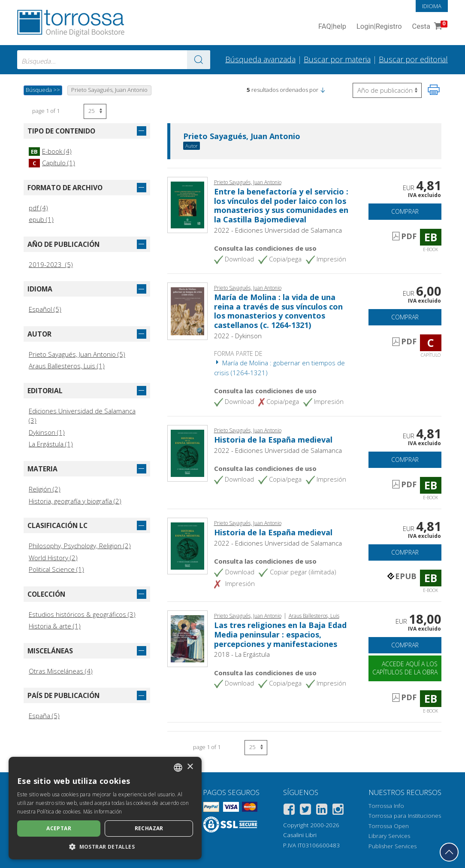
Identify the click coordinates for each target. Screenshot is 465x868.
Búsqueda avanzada (260, 59)
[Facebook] (289, 811)
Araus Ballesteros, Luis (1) (67, 366)
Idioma (432, 6)
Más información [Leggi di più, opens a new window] (103, 812)
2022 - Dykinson (238, 336)
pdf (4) (38, 208)
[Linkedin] (322, 811)
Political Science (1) (56, 569)
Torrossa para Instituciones (405, 816)
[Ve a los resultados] (199, 60)
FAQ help (332, 27)
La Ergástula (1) (51, 444)
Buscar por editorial (413, 59)
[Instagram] (338, 811)
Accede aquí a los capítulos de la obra (405, 668)
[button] (323, 90)
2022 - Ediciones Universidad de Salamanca (278, 230)
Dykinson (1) (47, 432)
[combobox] (114, 60)
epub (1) (41, 219)
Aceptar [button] (59, 828)
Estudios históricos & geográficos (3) (82, 614)
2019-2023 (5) (51, 264)
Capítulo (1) (52, 163)
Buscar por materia (337, 59)
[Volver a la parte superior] (449, 852)
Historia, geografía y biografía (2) (75, 501)
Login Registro (379, 27)
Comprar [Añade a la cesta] (405, 211)
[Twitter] (305, 811)
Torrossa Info (386, 806)
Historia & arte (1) (55, 626)
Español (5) (45, 309)
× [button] (190, 767)
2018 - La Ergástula (242, 654)
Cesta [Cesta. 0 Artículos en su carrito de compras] (429, 27)
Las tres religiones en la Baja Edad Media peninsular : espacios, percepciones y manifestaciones (280, 634)
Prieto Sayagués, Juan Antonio (242, 137)
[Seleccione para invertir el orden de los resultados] (387, 90)
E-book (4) (50, 151)
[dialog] (105, 808)
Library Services (389, 836)
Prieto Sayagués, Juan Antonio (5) (77, 354)
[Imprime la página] (434, 90)
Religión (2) (45, 489)
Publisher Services (393, 846)
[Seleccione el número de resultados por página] (95, 111)
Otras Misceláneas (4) (61, 671)
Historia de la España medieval (273, 440)
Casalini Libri (300, 835)
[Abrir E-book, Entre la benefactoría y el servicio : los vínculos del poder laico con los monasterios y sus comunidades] (187, 204)
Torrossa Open (389, 826)
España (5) (44, 716)
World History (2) (53, 558)
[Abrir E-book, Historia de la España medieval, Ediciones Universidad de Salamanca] (187, 452)
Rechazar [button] (149, 828)
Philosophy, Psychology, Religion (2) (80, 546)
